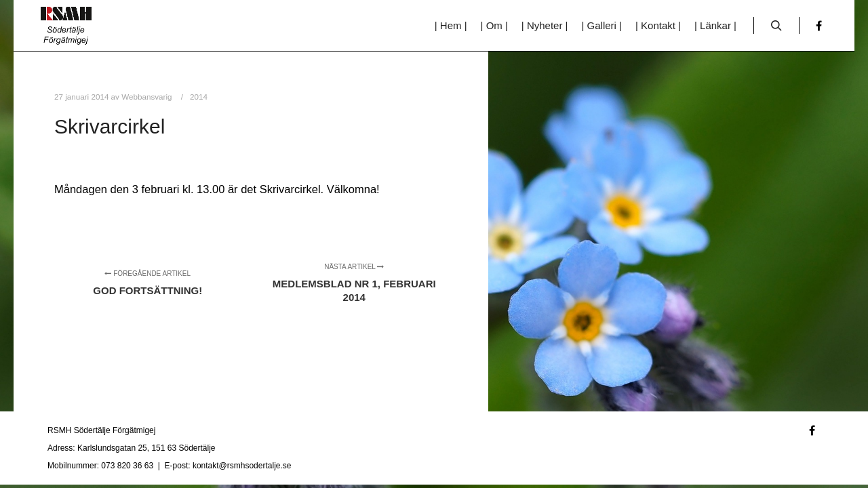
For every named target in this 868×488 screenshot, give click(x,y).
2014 (199, 97)
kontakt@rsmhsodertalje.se (242, 466)
